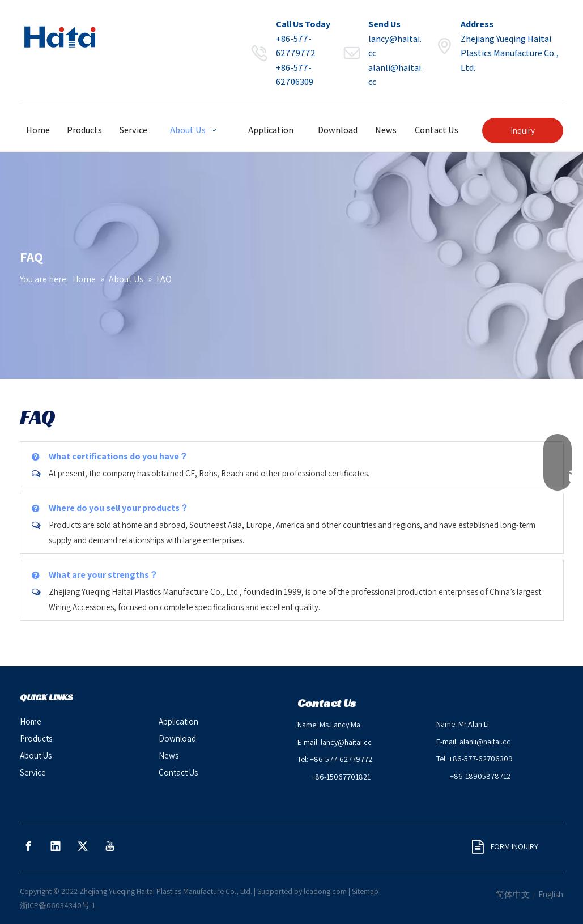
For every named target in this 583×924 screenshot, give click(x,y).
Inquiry (523, 131)
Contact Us (178, 772)
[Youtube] (110, 846)
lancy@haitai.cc (346, 742)
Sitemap (365, 891)
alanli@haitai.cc (485, 742)
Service (33, 772)
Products (36, 738)
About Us (36, 755)
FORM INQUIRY (505, 846)
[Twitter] (83, 846)
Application (178, 721)
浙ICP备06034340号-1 (58, 905)
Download (177, 738)
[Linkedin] (56, 846)
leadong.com (325, 891)
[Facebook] (28, 846)
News (169, 755)
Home (31, 721)
